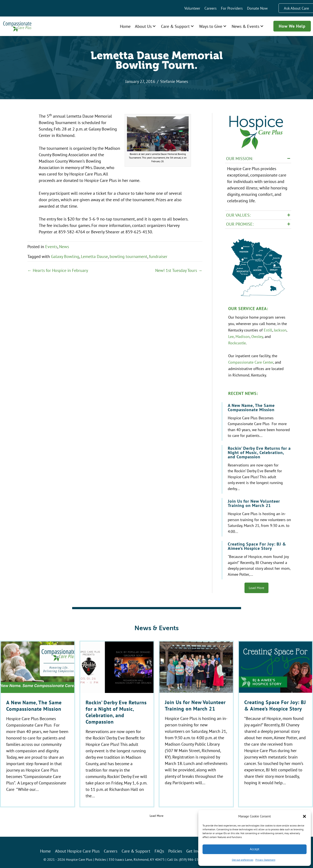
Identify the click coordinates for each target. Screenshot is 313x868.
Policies (100, 857)
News (64, 247)
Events (51, 247)
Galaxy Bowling (65, 256)
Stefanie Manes (174, 81)
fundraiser (158, 256)
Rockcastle (237, 341)
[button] (304, 816)
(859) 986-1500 (191, 857)
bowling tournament (128, 256)
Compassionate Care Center (251, 361)
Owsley (257, 335)
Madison (243, 335)
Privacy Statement (265, 860)
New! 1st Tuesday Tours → (179, 270)
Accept (255, 849)
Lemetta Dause (94, 256)
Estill (268, 328)
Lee (231, 335)
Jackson (280, 328)
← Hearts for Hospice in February (58, 270)
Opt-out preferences (243, 860)
